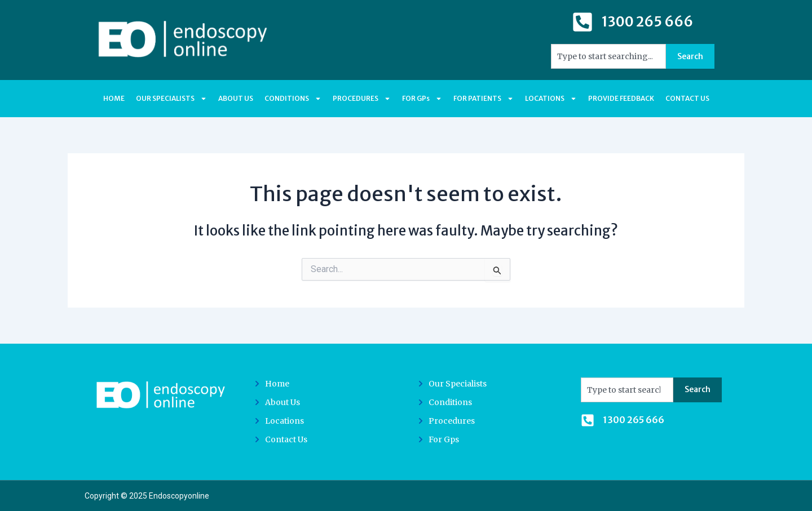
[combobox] (608, 56)
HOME (114, 98)
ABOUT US (236, 98)
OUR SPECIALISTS (171, 99)
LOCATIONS (551, 99)
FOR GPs (422, 99)
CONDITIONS (293, 99)
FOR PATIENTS (484, 99)
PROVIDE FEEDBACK (621, 98)
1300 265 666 (647, 22)
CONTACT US (687, 98)
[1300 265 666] (582, 22)
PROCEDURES (362, 99)
